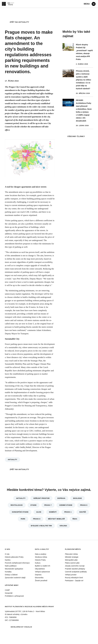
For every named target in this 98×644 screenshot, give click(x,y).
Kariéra (8, 560)
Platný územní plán (72, 563)
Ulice (39, 512)
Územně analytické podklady (76, 572)
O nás (7, 549)
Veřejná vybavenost (42, 572)
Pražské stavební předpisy (75, 569)
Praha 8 (37, 519)
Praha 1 (68, 512)
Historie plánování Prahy (14, 557)
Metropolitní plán (71, 560)
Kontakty (8, 572)
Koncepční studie (20, 512)
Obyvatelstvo (40, 569)
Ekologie (77, 498)
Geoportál (9, 593)
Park (23, 519)
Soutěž (83, 512)
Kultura (38, 563)
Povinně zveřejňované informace (17, 563)
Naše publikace (11, 566)
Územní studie (66, 505)
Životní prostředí (41, 581)
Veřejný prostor (41, 498)
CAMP (7, 590)
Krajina (63, 526)
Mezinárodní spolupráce (14, 569)
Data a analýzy (42, 549)
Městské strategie (72, 557)
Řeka (75, 519)
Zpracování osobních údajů (15, 578)
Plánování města (73, 549)
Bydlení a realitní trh (41, 526)
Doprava (61, 498)
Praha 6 (84, 505)
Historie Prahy (40, 560)
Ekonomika (39, 578)
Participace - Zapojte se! (74, 581)
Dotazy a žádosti (11, 575)
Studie (34, 505)
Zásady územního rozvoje (75, 566)
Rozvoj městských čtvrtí (74, 578)
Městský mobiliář (56, 519)
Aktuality (12, 460)
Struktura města (41, 557)
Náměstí (53, 512)
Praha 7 (48, 505)
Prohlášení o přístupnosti (14, 596)
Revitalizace (17, 505)
